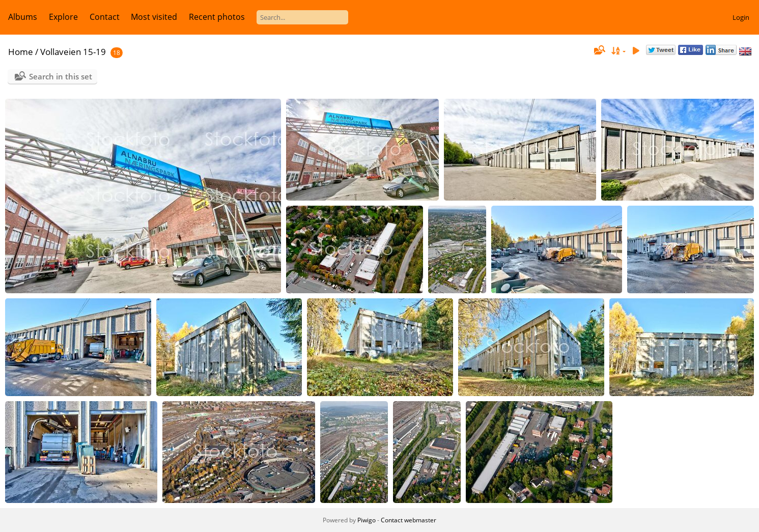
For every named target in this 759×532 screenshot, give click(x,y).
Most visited (154, 17)
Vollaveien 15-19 (73, 52)
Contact (105, 17)
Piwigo (367, 520)
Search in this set (61, 76)
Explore (63, 17)
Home (21, 52)
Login (741, 17)
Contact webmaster (409, 520)
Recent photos (217, 17)
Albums (23, 17)
